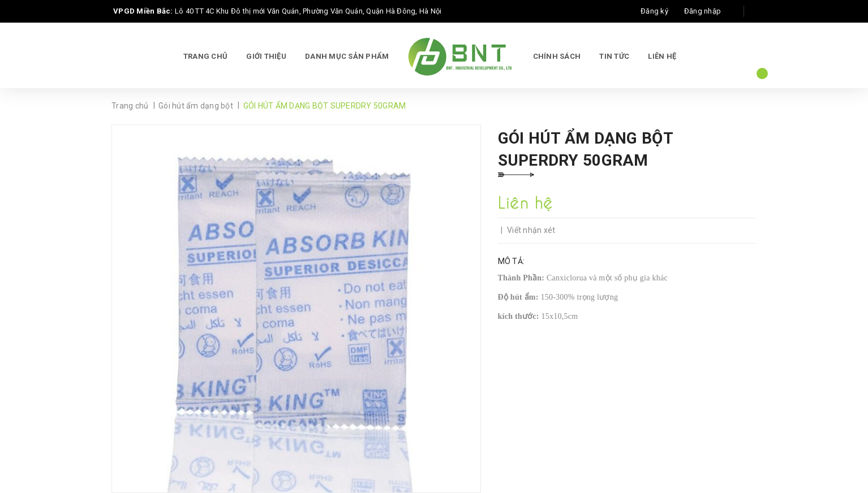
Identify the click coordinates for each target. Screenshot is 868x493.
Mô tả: (512, 261)
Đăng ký (654, 11)
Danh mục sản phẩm (347, 56)
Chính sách (557, 56)
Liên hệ (662, 56)
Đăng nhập (702, 11)
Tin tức (614, 56)
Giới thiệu (266, 56)
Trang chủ (205, 56)
